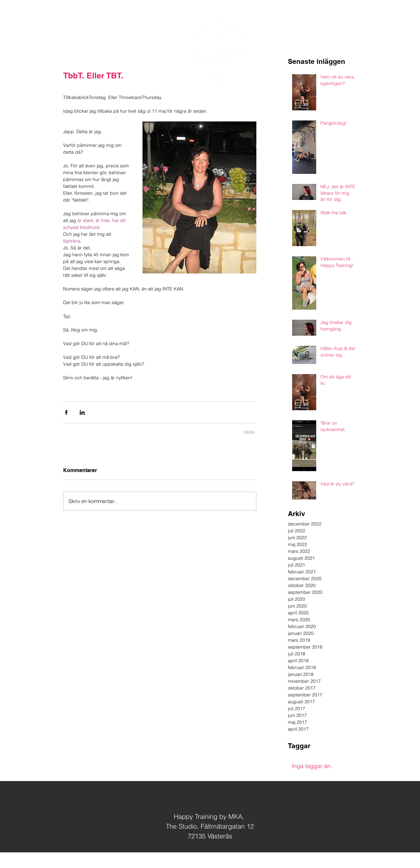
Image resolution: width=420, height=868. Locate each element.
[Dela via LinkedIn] (82, 412)
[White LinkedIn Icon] (404, 29)
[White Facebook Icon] (381, 29)
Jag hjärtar (220, 861)
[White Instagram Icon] (393, 29)
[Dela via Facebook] (66, 412)
